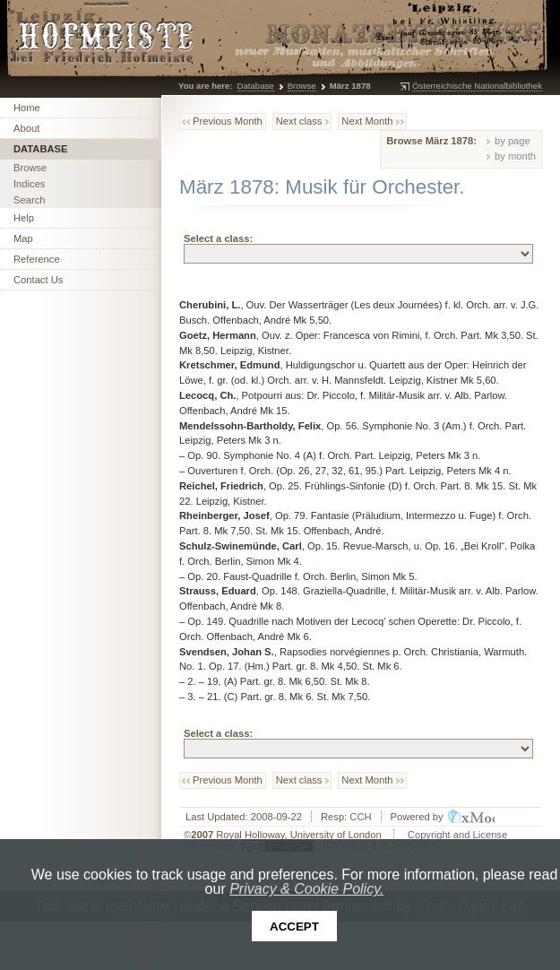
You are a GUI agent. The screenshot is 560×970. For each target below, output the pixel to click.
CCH (360, 817)
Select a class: (218, 238)
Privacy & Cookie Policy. (306, 889)
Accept (294, 927)
